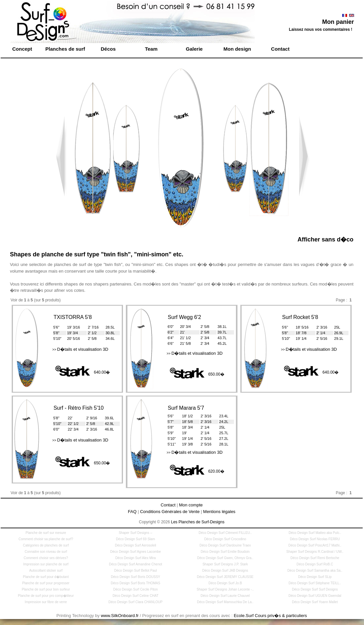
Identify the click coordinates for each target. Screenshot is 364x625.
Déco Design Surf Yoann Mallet (315, 602)
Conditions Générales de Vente (170, 512)
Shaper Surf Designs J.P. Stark (225, 564)
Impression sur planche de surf (46, 564)
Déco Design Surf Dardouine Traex (225, 545)
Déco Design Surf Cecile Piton (136, 589)
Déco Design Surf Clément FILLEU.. (225, 533)
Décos (108, 49)
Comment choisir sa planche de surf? (46, 539)
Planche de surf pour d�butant (46, 577)
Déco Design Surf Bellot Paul (136, 571)
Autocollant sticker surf (46, 571)
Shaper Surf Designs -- (136, 533)
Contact (280, 49)
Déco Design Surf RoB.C (315, 564)
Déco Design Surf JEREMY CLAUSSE (225, 577)
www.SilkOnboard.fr (120, 616)
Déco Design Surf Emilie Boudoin (225, 552)
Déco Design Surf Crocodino (225, 539)
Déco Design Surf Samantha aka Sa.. (315, 571)
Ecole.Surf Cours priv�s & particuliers (270, 616)
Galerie (194, 49)
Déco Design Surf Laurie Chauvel (225, 596)
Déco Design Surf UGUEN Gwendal (315, 596)
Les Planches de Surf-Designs (198, 522)
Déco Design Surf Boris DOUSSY (136, 577)
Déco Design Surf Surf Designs (315, 589)
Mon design (237, 49)
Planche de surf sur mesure (46, 533)
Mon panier (338, 22)
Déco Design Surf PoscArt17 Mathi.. (315, 545)
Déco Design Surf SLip (315, 577)
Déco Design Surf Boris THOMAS (136, 583)
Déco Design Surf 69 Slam (136, 539)
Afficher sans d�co (325, 239)
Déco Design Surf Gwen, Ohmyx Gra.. (225, 558)
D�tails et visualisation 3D (80, 349)
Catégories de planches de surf (46, 545)
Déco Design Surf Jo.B (225, 583)
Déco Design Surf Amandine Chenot (136, 564)
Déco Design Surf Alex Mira (135, 558)
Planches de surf (65, 49)
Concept (22, 49)
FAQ (132, 512)
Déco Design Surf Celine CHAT (136, 596)
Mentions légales (219, 512)
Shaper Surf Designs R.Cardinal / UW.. (315, 552)
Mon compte (191, 505)
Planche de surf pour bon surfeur (46, 589)
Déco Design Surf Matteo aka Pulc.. (315, 533)
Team (151, 49)
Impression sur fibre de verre (46, 602)
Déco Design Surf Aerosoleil (136, 545)
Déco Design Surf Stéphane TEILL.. (315, 583)
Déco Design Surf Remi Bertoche (315, 558)
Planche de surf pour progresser (46, 583)
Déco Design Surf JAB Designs (225, 571)
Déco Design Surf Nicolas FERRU (315, 539)
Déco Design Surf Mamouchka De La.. (225, 602)
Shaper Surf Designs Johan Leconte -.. (225, 589)
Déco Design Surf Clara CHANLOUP (136, 602)
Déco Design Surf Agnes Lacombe (136, 552)
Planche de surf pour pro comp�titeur (46, 596)
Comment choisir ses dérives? (46, 558)
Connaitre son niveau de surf (46, 552)
